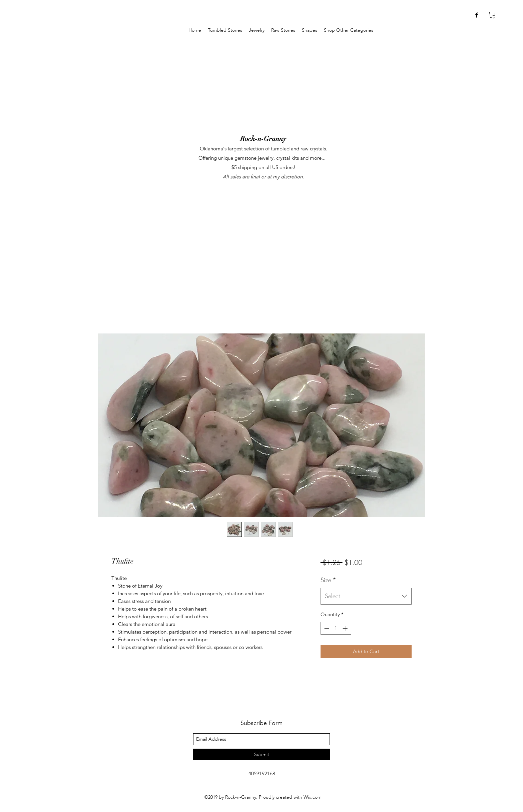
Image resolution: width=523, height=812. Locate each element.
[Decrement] (326, 628)
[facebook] (477, 15)
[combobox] (366, 596)
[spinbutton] (336, 628)
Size (328, 580)
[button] (257, 30)
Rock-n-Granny (263, 139)
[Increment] (346, 628)
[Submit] (261, 754)
